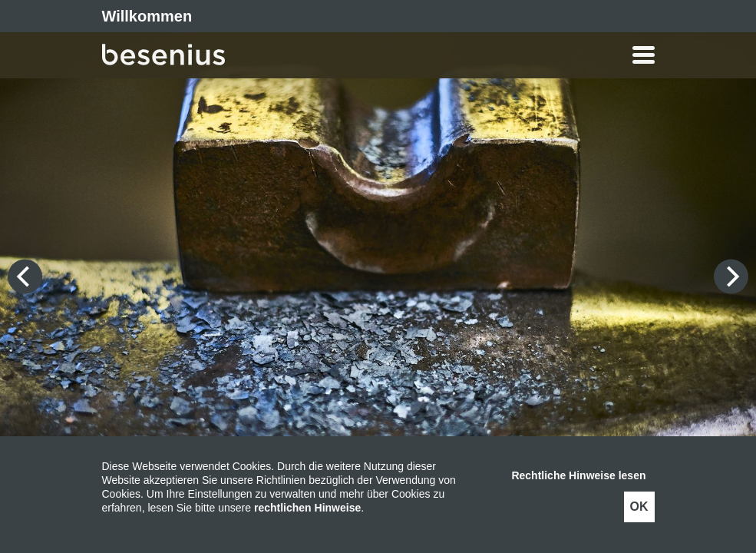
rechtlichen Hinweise (307, 508)
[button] (440, 55)
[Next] (731, 277)
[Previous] (25, 277)
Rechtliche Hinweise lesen (578, 475)
